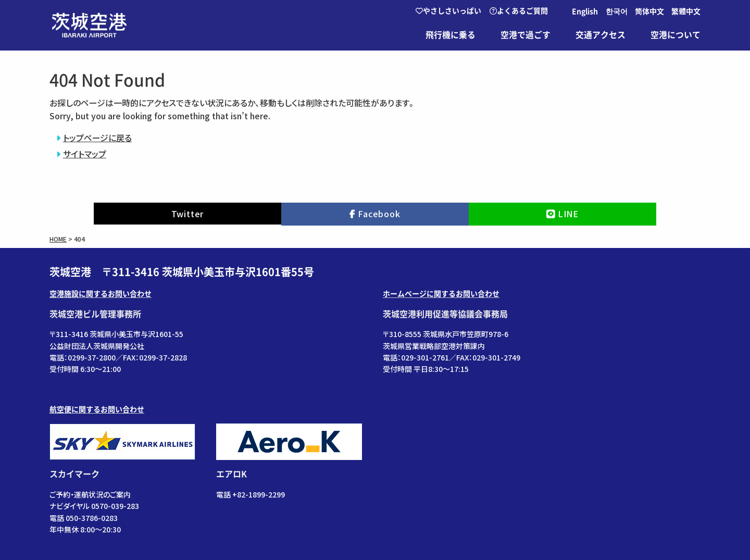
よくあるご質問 (519, 11)
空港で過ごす (526, 35)
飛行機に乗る (451, 35)
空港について (676, 35)
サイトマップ (85, 154)
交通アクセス (601, 35)
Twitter (188, 214)
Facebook (379, 214)
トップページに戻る (97, 138)
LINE (568, 214)
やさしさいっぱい (448, 11)
